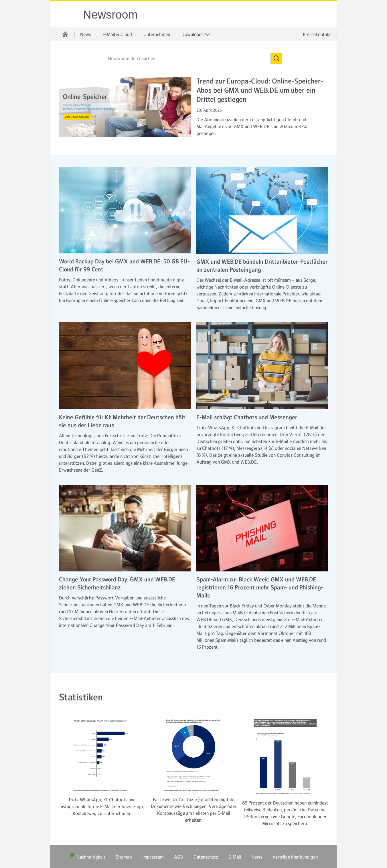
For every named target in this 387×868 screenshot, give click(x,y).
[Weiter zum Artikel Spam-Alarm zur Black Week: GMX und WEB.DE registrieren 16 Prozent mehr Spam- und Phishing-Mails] (262, 528)
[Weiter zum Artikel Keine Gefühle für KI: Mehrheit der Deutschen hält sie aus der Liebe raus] (125, 366)
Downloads (196, 34)
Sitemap (124, 857)
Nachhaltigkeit (91, 857)
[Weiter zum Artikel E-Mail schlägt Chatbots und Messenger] (262, 366)
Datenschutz (206, 857)
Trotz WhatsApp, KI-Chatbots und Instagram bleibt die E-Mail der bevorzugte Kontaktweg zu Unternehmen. (102, 807)
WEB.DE (67, 14)
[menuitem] (65, 34)
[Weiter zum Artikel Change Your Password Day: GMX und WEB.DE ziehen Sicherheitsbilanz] (125, 528)
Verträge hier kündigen (295, 857)
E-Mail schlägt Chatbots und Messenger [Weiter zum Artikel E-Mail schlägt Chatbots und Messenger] (247, 417)
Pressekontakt (317, 34)
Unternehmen (157, 34)
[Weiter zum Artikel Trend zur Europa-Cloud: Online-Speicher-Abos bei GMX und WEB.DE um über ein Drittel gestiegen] (125, 107)
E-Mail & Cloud (117, 34)
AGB (179, 857)
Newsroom (110, 15)
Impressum (153, 857)
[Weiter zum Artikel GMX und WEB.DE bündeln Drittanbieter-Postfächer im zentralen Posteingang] (262, 210)
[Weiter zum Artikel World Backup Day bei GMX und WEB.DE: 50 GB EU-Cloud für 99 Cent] (125, 210)
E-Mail (235, 857)
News (86, 34)
